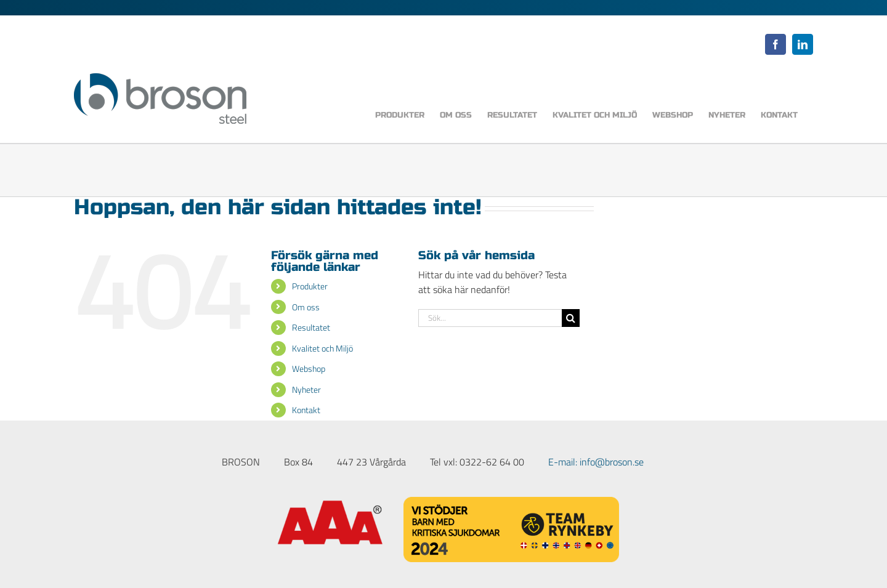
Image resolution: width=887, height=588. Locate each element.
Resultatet (311, 327)
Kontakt (306, 410)
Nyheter (306, 389)
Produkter (310, 286)
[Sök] (571, 318)
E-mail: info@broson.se (596, 462)
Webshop (309, 369)
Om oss (306, 307)
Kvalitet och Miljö (322, 348)
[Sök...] (490, 318)
